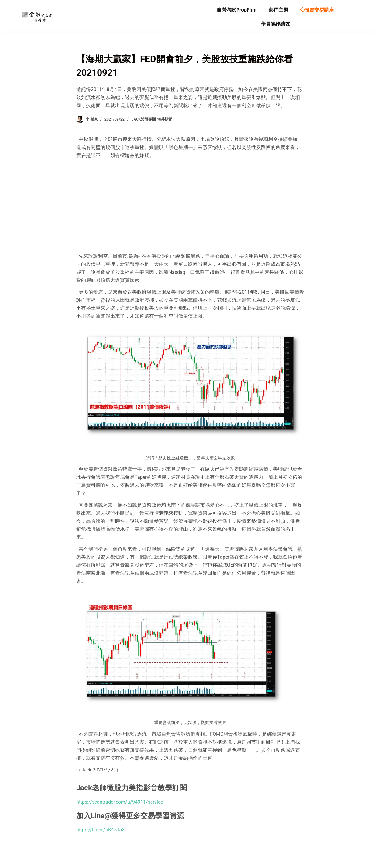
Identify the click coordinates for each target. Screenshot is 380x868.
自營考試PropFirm (237, 10)
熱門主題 (279, 10)
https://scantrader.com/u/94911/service (120, 802)
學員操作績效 (276, 24)
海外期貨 (165, 119)
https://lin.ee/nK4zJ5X (101, 830)
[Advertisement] (190, 206)
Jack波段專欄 (144, 119)
